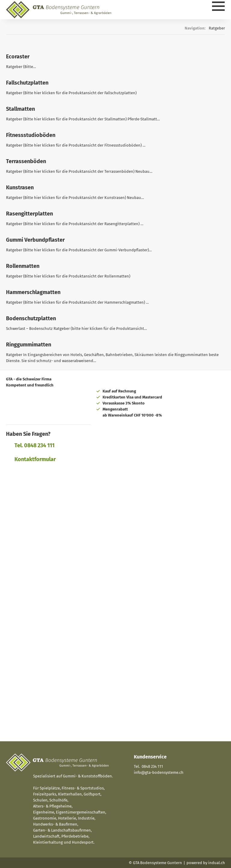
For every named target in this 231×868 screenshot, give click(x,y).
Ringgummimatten (29, 345)
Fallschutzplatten (27, 83)
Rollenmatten (23, 266)
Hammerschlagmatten (33, 292)
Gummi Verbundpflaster (35, 240)
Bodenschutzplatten (31, 318)
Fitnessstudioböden (31, 135)
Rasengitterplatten (29, 214)
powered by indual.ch (206, 863)
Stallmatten (20, 109)
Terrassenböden (26, 161)
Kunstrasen (20, 188)
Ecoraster (18, 57)
